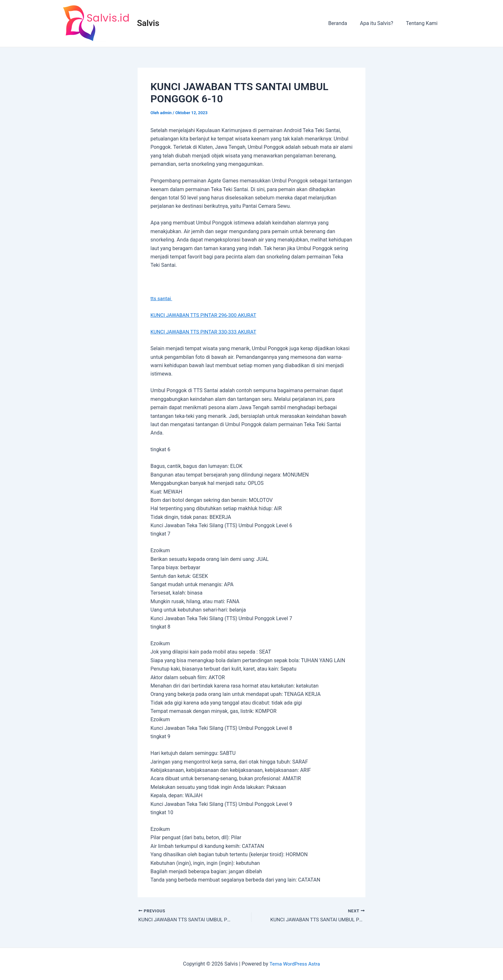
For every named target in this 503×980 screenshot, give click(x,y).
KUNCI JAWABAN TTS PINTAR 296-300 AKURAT (205, 315)
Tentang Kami (423, 23)
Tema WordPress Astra (295, 964)
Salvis (148, 23)
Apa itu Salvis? (380, 23)
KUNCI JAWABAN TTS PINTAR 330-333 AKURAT (205, 332)
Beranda (344, 23)
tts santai (162, 298)
